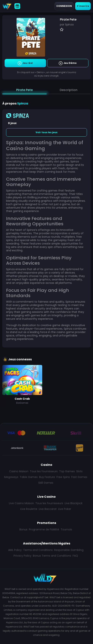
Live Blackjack (74, 503)
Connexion (64, 6)
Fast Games (79, 477)
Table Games (29, 477)
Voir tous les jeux (46, 132)
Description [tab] (69, 90)
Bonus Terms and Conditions (52, 556)
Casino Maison (19, 471)
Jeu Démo (68, 63)
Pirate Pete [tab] (24, 90)
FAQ (75, 556)
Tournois (66, 529)
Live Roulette (29, 509)
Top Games (67, 471)
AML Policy (15, 550)
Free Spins (63, 477)
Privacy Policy (22, 556)
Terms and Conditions (38, 550)
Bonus (23, 529)
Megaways (11, 477)
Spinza (23, 103)
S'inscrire (83, 6)
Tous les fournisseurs (44, 471)
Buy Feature (47, 477)
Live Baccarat (48, 509)
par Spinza (67, 25)
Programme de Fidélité (44, 529)
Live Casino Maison (21, 503)
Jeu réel (25, 63)
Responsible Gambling (69, 550)
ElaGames (22, 403)
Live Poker (65, 509)
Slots (79, 471)
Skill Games (46, 483)
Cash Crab (22, 399)
